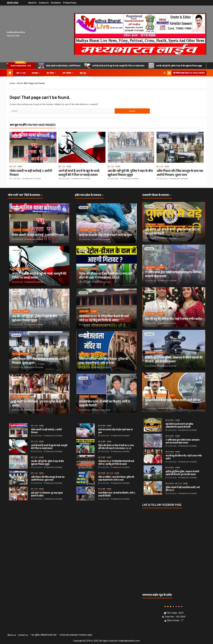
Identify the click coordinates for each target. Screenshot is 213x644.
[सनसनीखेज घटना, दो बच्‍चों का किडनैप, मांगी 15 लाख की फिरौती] (86, 494)
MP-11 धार (21, 73)
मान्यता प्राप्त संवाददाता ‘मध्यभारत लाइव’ (76, 635)
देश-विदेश (50, 73)
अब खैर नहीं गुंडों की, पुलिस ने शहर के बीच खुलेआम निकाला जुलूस (175, 66)
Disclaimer (56, 3)
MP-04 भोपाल (151, 225)
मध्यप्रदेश (35, 73)
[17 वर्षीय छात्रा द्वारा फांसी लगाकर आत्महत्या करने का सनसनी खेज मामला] (153, 441)
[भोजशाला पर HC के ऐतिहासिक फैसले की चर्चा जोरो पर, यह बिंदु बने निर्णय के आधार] (86, 462)
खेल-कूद (83, 73)
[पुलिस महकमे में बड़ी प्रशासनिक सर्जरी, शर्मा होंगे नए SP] (153, 488)
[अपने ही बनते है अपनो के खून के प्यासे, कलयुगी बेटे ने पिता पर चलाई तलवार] (82, 147)
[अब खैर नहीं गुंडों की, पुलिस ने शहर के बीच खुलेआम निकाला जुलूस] (131, 147)
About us (32, 3)
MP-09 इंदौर (84, 230)
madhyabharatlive (16, 32)
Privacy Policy (70, 3)
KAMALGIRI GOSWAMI (32, 179)
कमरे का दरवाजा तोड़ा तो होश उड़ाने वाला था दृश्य (105, 235)
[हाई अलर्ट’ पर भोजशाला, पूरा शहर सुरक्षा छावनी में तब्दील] (18, 494)
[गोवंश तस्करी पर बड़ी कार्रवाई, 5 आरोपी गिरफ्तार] (33, 147)
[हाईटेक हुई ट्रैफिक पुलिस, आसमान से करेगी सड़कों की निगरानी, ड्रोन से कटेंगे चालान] (153, 472)
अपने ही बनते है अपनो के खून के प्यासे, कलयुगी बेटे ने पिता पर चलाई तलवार (114, 66)
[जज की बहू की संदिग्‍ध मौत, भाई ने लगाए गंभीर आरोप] (174, 307)
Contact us (43, 3)
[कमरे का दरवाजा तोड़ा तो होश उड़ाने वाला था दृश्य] (106, 223)
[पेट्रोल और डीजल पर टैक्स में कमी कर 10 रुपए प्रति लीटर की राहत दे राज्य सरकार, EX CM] (86, 446)
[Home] (10, 73)
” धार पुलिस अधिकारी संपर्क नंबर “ (44, 635)
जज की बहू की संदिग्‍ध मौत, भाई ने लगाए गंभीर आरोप (173, 319)
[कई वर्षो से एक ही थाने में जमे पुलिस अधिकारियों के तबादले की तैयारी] (153, 425)
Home (12, 83)
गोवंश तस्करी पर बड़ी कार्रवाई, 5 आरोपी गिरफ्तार (59, 66)
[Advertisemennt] (140, 34)
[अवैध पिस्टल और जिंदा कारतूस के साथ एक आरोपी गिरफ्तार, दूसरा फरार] (180, 147)
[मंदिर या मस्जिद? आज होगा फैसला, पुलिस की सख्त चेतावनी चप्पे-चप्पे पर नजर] (86, 478)
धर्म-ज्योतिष (67, 73)
